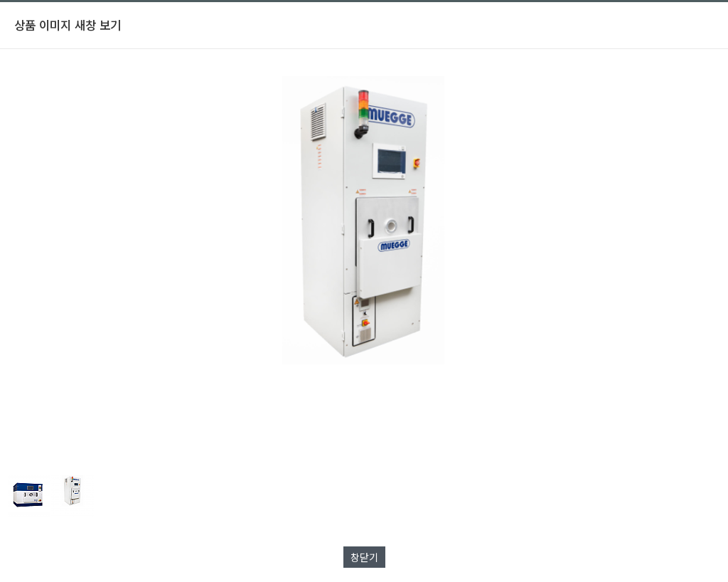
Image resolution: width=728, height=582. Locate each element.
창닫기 (364, 557)
